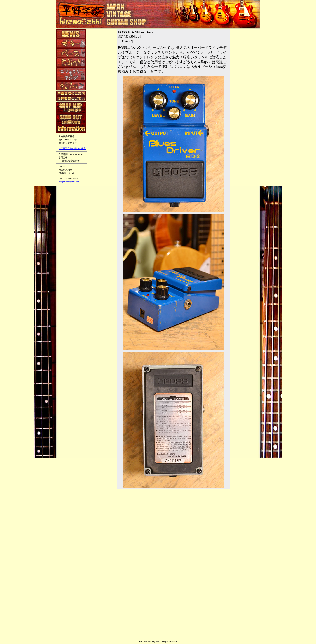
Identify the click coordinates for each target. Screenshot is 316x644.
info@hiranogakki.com (69, 182)
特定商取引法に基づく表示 (72, 148)
